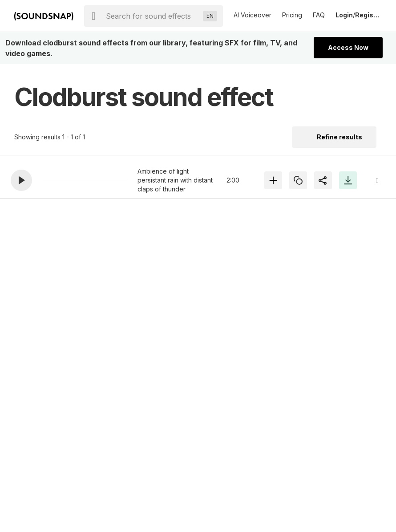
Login (344, 15)
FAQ (319, 15)
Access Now (348, 47)
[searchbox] (153, 16)
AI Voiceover (253, 15)
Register (368, 15)
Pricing (292, 15)
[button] (21, 180)
